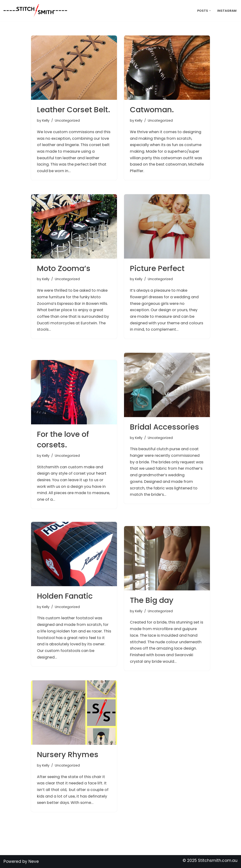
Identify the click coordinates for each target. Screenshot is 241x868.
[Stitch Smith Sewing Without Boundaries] (36, 11)
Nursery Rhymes (68, 754)
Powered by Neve (21, 861)
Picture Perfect (157, 268)
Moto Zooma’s (64, 268)
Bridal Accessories (165, 427)
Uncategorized (69, 121)
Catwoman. (152, 110)
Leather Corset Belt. (74, 110)
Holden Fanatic (65, 596)
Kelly (46, 121)
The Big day (152, 600)
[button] (209, 11)
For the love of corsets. (63, 439)
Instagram (227, 11)
